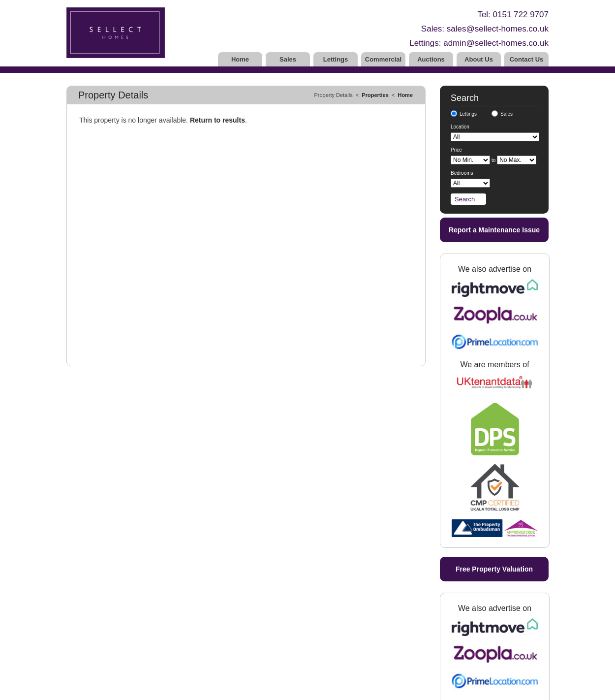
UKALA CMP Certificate (97, 649)
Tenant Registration (247, 649)
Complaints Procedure (96, 675)
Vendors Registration (165, 631)
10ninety (231, 690)
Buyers (147, 640)
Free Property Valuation (494, 263)
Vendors (149, 622)
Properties (375, 95)
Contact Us (527, 59)
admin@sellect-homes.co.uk (496, 43)
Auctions (431, 59)
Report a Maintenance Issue (494, 230)
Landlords (234, 622)
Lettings (336, 59)
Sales (288, 59)
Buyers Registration (164, 649)
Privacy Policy (168, 690)
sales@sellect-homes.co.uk (498, 29)
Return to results (217, 120)
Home (240, 59)
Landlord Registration (249, 631)
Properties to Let (243, 613)
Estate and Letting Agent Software (286, 690)
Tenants (232, 640)
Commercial (383, 59)
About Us (479, 59)
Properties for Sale (162, 613)
